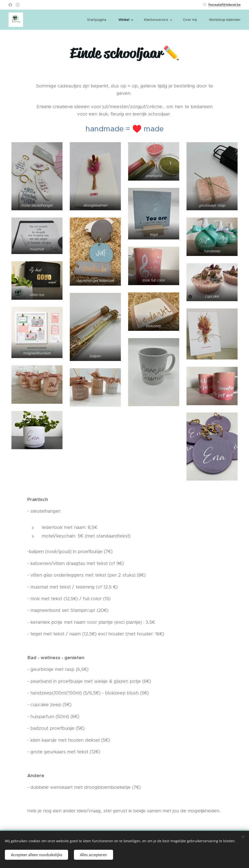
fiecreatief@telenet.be (224, 5)
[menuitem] (99, 20)
